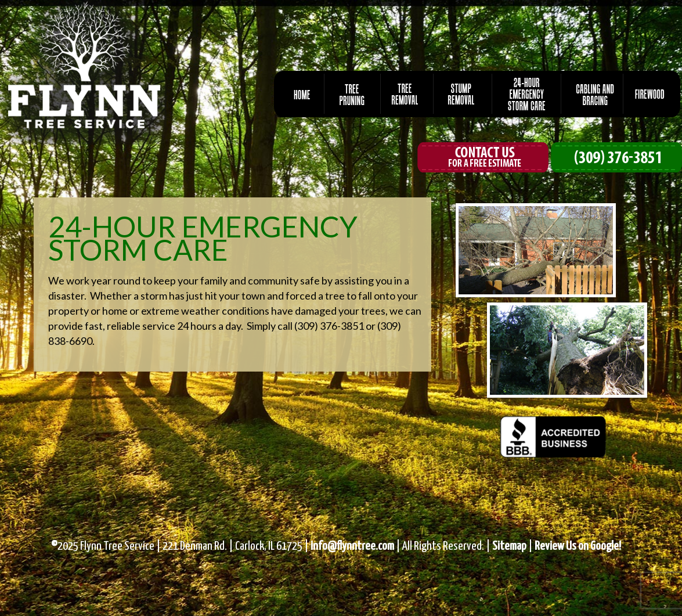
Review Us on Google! (578, 546)
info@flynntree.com (352, 546)
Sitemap (509, 546)
